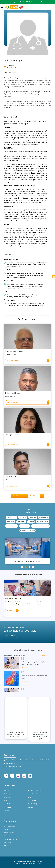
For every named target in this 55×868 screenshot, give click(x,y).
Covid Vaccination (12, 517)
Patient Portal (33, 517)
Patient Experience (9, 836)
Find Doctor (7, 804)
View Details (11, 636)
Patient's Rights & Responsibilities (41, 526)
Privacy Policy (33, 863)
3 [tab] (29, 567)
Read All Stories (47, 655)
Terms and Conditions (21, 863)
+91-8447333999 (11, 763)
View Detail (13, 610)
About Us (7, 790)
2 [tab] (26, 567)
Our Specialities (21, 522)
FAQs (40, 863)
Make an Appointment (42, 522)
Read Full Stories (26, 667)
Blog (5, 800)
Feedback (30, 807)
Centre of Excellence (34, 794)
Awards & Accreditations (35, 790)
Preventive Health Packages (27, 530)
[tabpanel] (28, 551)
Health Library (10, 522)
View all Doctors (20, 496)
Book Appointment (28, 361)
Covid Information (9, 826)
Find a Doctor (23, 517)
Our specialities (8, 794)
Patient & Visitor (9, 833)
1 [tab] (22, 567)
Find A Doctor (37, 496)
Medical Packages (44, 517)
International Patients (11, 526)
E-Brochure (7, 846)
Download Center (24, 526)
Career (30, 797)
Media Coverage (32, 800)
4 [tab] (33, 567)
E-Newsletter (8, 843)
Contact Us (31, 522)
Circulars (6, 810)
